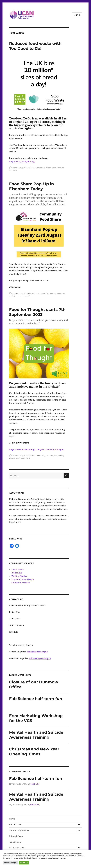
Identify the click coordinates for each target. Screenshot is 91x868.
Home (12, 819)
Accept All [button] (24, 863)
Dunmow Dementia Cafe (23, 579)
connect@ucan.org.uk (37, 652)
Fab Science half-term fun (36, 699)
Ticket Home (18, 569)
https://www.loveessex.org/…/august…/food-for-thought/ (37, 449)
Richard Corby (18, 168)
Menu (77, 15)
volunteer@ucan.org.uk (40, 658)
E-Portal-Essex (16, 836)
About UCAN (15, 825)
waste (54, 168)
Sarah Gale (35, 784)
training (61, 456)
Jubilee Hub (17, 573)
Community (41, 168)
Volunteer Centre (17, 848)
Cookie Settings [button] (10, 863)
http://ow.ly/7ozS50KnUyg (22, 161)
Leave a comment (23, 296)
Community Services (19, 830)
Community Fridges (21, 583)
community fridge (54, 293)
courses (50, 456)
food (49, 168)
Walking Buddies (19, 576)
